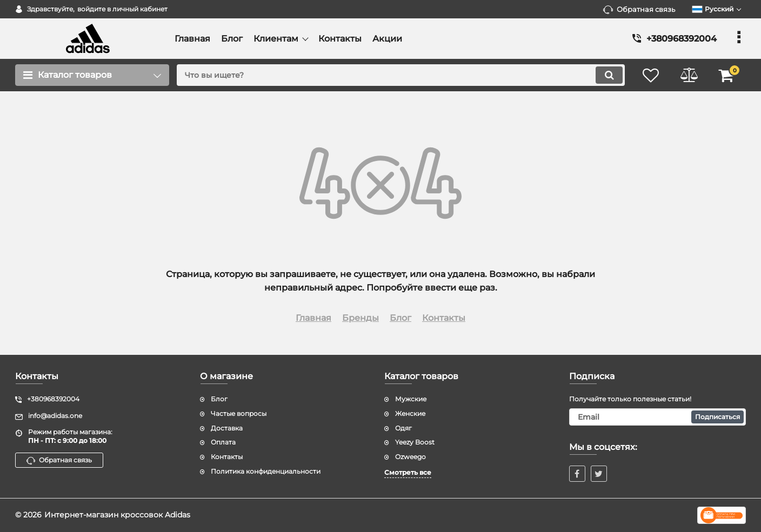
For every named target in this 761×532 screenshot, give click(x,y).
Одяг (403, 428)
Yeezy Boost (415, 442)
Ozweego (410, 457)
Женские (410, 413)
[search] (401, 75)
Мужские (411, 399)
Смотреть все (408, 472)
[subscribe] (658, 417)
